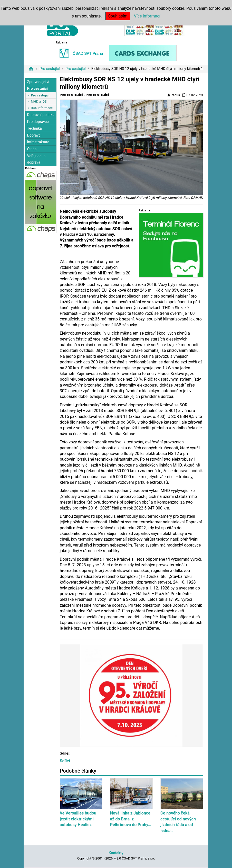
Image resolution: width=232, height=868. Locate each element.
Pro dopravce (38, 122)
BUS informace (42, 108)
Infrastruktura (38, 142)
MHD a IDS (39, 101)
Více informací (147, 16)
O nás (32, 149)
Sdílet (65, 761)
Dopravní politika (41, 115)
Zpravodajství (38, 82)
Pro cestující (50, 69)
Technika (34, 128)
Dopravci (34, 135)
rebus (173, 95)
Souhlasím (118, 16)
